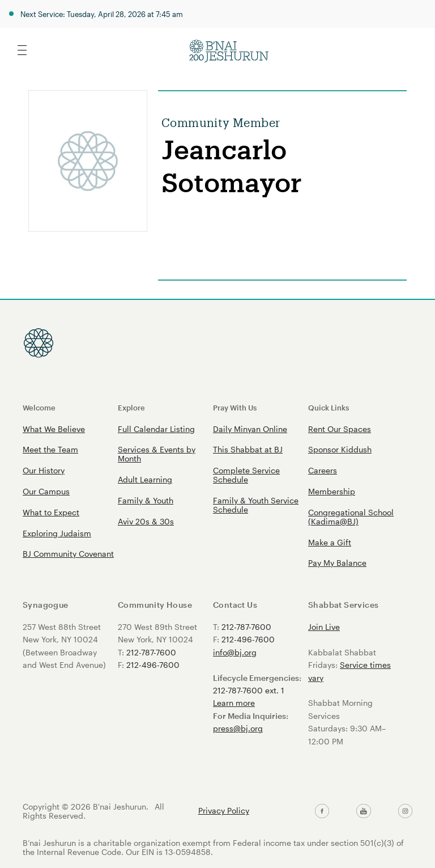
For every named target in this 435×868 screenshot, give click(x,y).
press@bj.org (238, 728)
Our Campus (46, 491)
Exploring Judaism (57, 533)
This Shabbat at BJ (248, 449)
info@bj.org (235, 652)
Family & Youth (146, 500)
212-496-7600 (153, 665)
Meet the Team (50, 449)
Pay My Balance (337, 563)
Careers (323, 470)
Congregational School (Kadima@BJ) (351, 517)
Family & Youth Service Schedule (256, 505)
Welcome (39, 407)
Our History (44, 470)
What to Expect (51, 512)
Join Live (324, 627)
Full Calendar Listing (156, 429)
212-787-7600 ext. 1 (249, 690)
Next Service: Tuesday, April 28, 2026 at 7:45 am (102, 14)
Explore (131, 407)
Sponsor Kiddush (340, 449)
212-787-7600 (151, 652)
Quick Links (329, 407)
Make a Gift (330, 542)
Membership (332, 491)
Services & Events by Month (157, 454)
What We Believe (54, 429)
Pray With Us (235, 407)
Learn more (234, 703)
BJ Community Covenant (68, 554)
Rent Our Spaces (340, 429)
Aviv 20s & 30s (146, 521)
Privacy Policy (224, 811)
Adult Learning (145, 479)
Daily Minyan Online (250, 429)
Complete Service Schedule (246, 475)
